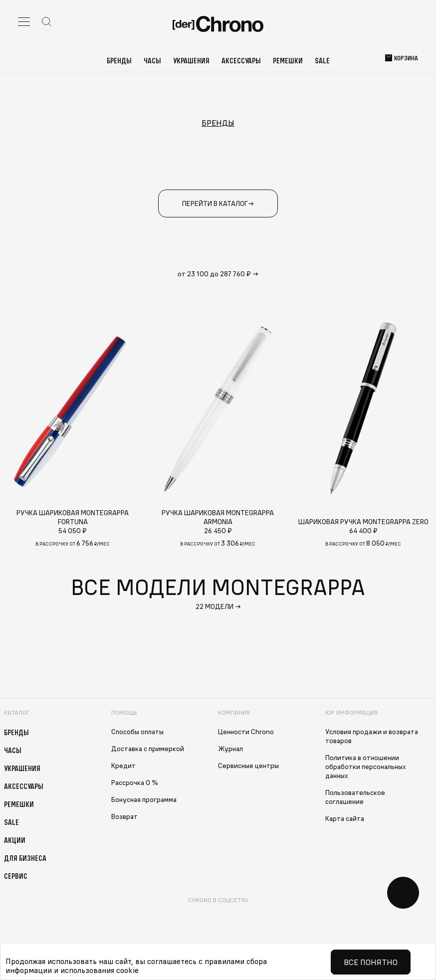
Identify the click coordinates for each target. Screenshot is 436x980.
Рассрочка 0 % (135, 783)
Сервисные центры (248, 766)
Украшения (191, 60)
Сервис (16, 876)
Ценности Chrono (246, 732)
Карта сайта (345, 818)
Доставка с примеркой (148, 749)
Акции (15, 840)
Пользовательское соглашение (355, 797)
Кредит (123, 766)
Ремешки (288, 60)
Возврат (124, 816)
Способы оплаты (137, 732)
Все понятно (371, 962)
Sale (322, 60)
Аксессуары (241, 60)
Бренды (119, 60)
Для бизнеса (25, 858)
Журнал (230, 749)
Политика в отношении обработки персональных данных (366, 767)
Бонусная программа (144, 799)
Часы (152, 60)
